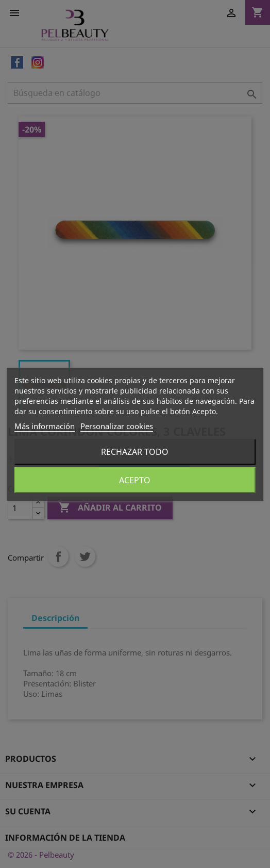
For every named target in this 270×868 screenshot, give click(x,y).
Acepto (135, 480)
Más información (45, 426)
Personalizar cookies (117, 426)
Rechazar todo (135, 452)
